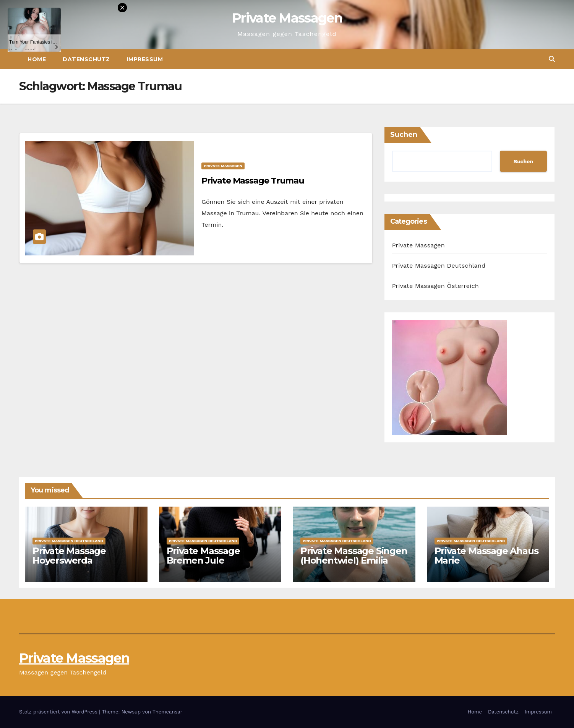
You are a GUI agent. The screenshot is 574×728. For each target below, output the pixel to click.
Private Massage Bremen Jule (203, 556)
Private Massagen (287, 18)
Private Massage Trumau (253, 181)
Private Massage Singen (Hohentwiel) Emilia (354, 556)
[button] (552, 59)
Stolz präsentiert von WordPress (59, 712)
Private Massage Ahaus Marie (486, 556)
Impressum (145, 59)
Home (475, 712)
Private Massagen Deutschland (439, 266)
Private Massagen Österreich (435, 286)
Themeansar (167, 712)
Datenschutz (503, 712)
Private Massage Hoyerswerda (69, 556)
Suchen (404, 135)
